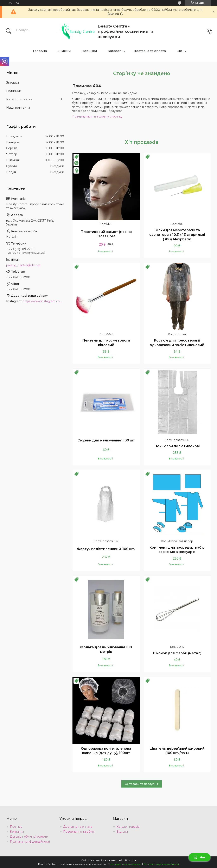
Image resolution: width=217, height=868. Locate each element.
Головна (40, 51)
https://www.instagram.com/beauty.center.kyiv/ (43, 301)
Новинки (89, 51)
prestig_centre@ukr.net (23, 265)
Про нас (16, 827)
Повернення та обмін (79, 832)
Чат (199, 857)
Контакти (17, 832)
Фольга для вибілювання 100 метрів (106, 649)
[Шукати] (9, 31)
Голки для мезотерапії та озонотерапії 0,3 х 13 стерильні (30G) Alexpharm (177, 235)
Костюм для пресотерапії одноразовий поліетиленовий (177, 343)
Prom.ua (130, 860)
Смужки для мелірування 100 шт (106, 440)
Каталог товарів (19, 99)
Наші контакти (18, 107)
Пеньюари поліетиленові (177, 446)
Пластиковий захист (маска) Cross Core (106, 234)
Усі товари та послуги (140, 784)
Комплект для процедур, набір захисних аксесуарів (177, 550)
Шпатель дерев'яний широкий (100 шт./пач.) (177, 751)
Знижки (64, 51)
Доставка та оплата (150, 51)
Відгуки (122, 832)
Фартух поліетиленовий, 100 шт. (106, 549)
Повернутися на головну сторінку (97, 116)
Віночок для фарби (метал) (177, 653)
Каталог (114, 51)
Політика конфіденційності (30, 842)
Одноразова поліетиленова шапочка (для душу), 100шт (106, 751)
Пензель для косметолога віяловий (106, 343)
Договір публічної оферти (29, 837)
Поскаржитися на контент (125, 864)
